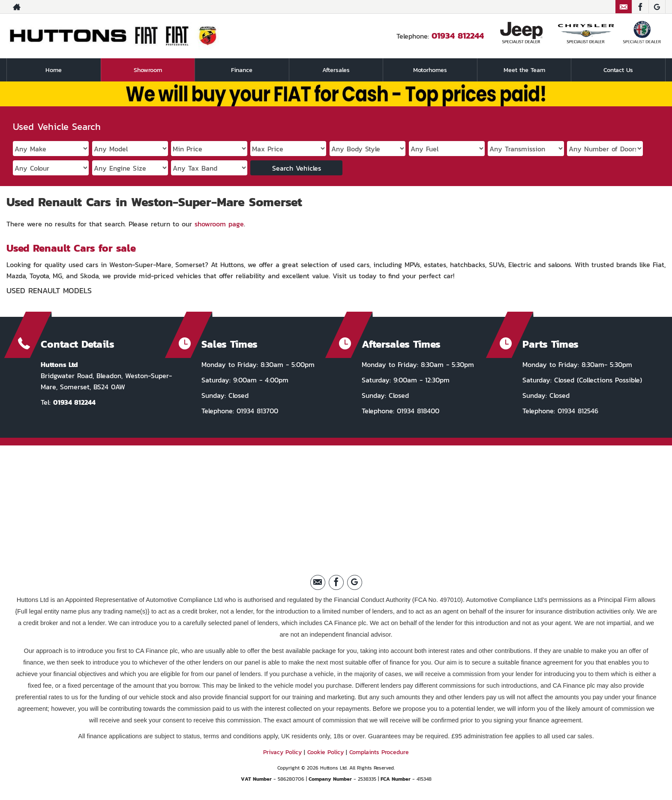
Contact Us (618, 70)
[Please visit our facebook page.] (640, 7)
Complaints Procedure (379, 752)
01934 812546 (577, 411)
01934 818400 (417, 411)
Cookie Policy (325, 752)
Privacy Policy (282, 752)
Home (54, 70)
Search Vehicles (297, 168)
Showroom (148, 70)
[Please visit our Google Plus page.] (657, 7)
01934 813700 (256, 411)
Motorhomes (430, 70)
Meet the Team (524, 70)
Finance (242, 70)
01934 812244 (458, 36)
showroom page (219, 224)
